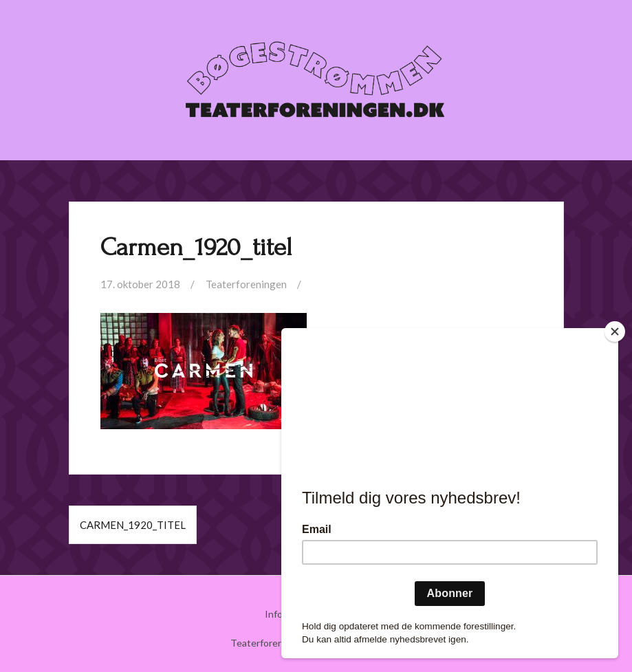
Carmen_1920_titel (133, 525)
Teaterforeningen (246, 284)
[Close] (615, 332)
